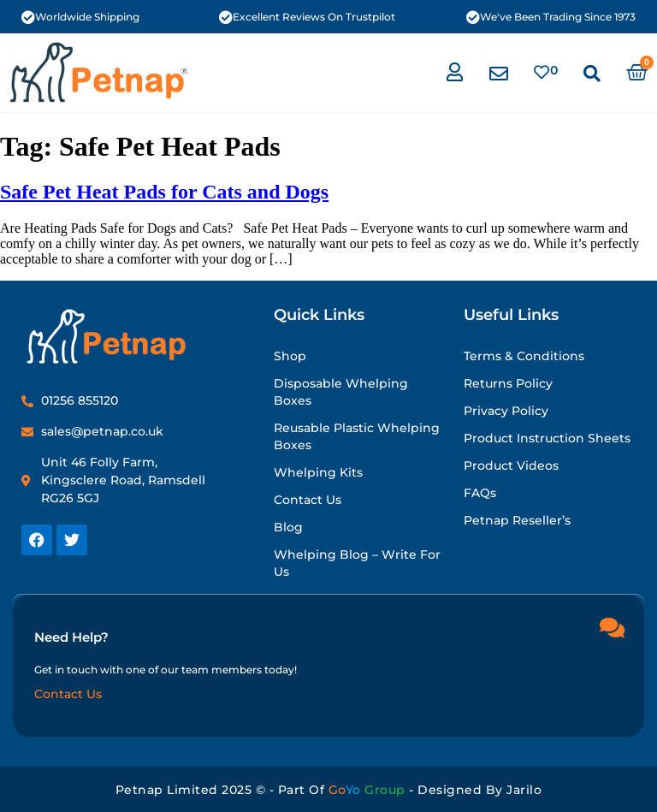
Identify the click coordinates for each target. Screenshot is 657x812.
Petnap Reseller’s (517, 520)
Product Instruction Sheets (547, 438)
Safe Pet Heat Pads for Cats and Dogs (164, 192)
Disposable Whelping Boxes (341, 392)
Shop (290, 356)
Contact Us (308, 500)
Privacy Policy (506, 411)
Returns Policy (508, 383)
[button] (592, 74)
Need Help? (71, 636)
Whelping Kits (318, 472)
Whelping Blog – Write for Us (357, 563)
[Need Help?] (612, 626)
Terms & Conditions (524, 356)
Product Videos (511, 465)
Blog (288, 527)
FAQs (480, 493)
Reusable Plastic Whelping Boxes (357, 436)
